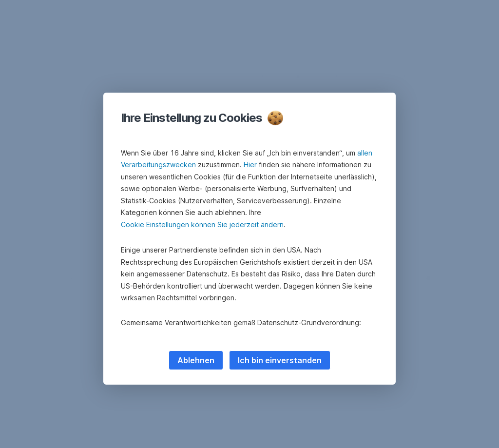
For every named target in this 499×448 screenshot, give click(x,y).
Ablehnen (196, 360)
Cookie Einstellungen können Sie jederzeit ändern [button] (202, 224)
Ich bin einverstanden (280, 360)
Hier (250, 165)
